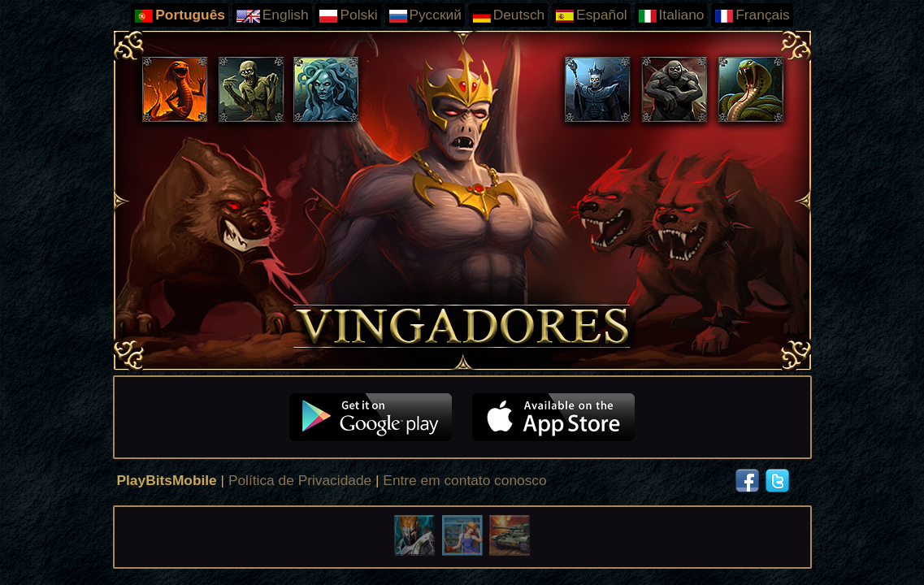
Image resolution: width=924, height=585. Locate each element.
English (272, 15)
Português (180, 15)
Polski (348, 15)
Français (752, 15)
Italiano (671, 15)
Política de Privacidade (300, 480)
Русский (425, 15)
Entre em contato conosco (464, 480)
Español (591, 15)
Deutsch (509, 15)
